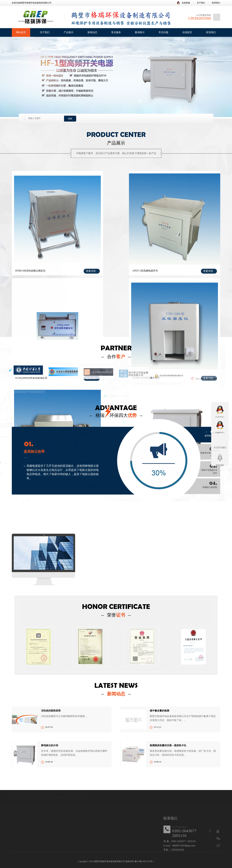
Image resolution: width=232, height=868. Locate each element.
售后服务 (116, 32)
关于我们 (201, 3)
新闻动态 (92, 32)
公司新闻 (95, 831)
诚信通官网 (79, 798)
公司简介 (16, 836)
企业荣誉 (16, 840)
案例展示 (140, 32)
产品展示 (69, 32)
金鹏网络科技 (61, 798)
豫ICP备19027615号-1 (144, 861)
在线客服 (184, 3)
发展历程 (16, 844)
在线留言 (187, 32)
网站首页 (21, 32)
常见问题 (163, 32)
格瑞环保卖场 (42, 798)
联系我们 (216, 3)
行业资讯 (95, 836)
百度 (28, 798)
